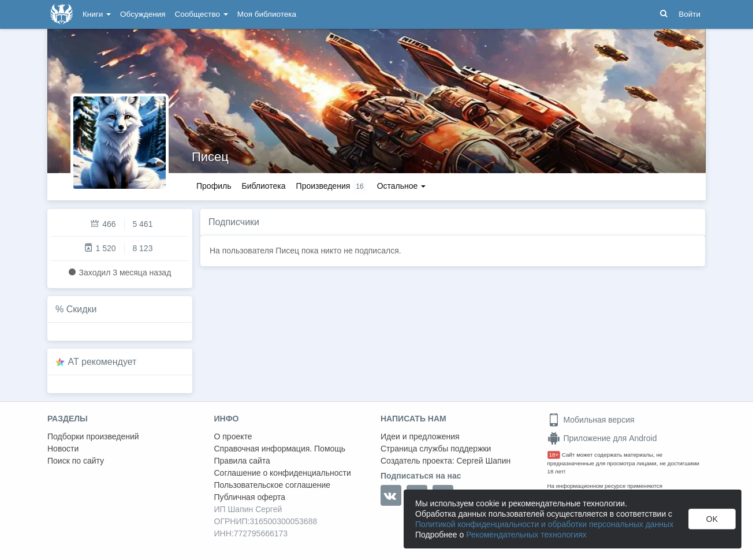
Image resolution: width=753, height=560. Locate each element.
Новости (63, 449)
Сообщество (202, 14)
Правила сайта (242, 461)
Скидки (82, 309)
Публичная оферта (250, 497)
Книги (97, 14)
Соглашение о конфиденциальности (283, 473)
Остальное (402, 186)
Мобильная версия (591, 420)
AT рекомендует (102, 362)
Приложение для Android (602, 438)
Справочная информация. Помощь (280, 449)
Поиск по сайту (76, 461)
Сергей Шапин (483, 461)
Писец (210, 157)
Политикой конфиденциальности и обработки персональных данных (544, 524)
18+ (554, 455)
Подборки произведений (93, 436)
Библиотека (263, 186)
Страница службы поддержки (436, 449)
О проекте (233, 436)
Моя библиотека (267, 14)
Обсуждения (143, 14)
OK (712, 519)
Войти (689, 14)
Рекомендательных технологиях (526, 535)
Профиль (214, 186)
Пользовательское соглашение (273, 485)
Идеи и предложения (420, 436)
